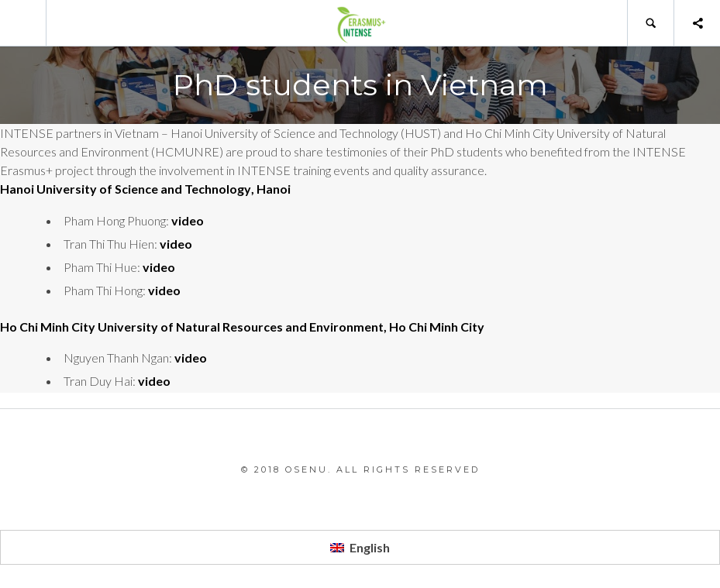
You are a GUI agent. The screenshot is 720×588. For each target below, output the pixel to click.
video (188, 220)
